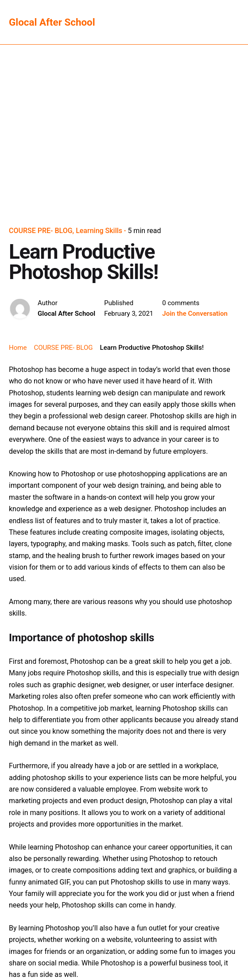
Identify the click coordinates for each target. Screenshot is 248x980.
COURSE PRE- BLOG (41, 231)
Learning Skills (99, 231)
